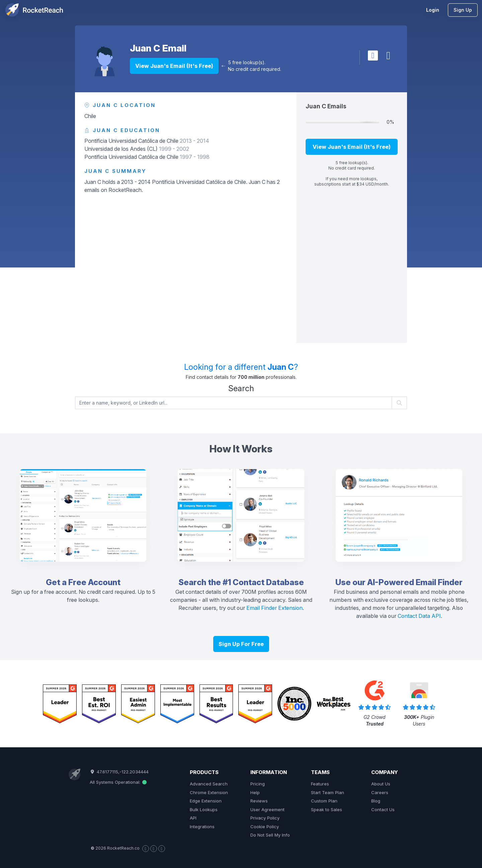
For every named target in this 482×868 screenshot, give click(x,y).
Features (320, 784)
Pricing (258, 784)
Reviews (259, 801)
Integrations (202, 827)
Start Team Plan (328, 792)
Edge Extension (206, 801)
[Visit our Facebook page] (146, 849)
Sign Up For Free (241, 644)
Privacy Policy (265, 818)
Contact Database (268, 582)
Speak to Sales (327, 809)
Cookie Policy (265, 827)
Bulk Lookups (204, 809)
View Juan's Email (174, 66)
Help (255, 792)
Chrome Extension (209, 792)
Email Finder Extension (274, 608)
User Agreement (267, 809)
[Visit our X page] (154, 849)
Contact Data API (419, 616)
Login (433, 10)
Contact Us (383, 809)
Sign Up (463, 10)
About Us (381, 784)
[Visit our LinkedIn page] (162, 849)
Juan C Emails (326, 106)
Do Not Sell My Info (270, 835)
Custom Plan (324, 801)
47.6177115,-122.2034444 (119, 772)
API (193, 818)
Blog (376, 801)
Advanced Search (209, 784)
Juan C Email (158, 48)
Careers (380, 792)
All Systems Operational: (118, 782)
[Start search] (399, 403)
